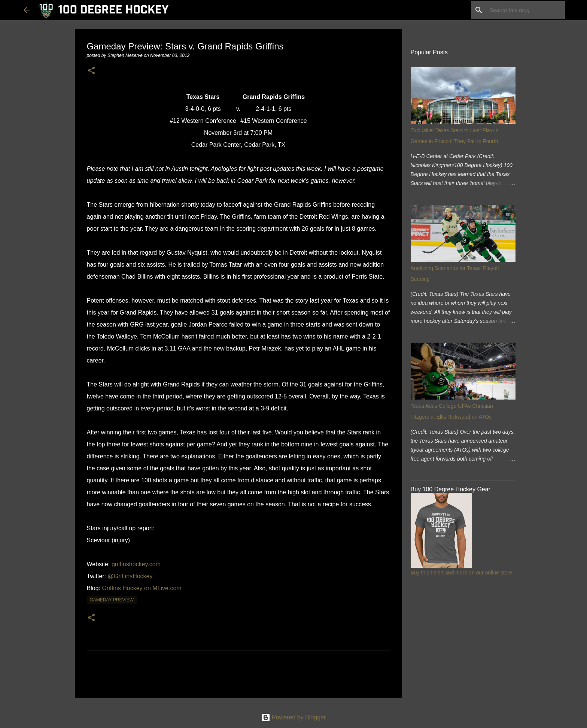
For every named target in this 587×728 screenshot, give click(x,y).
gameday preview (112, 600)
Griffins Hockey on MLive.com (142, 588)
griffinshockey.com (136, 564)
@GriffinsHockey (130, 576)
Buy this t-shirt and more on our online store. (462, 573)
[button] (91, 71)
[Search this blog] (526, 10)
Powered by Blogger (294, 717)
